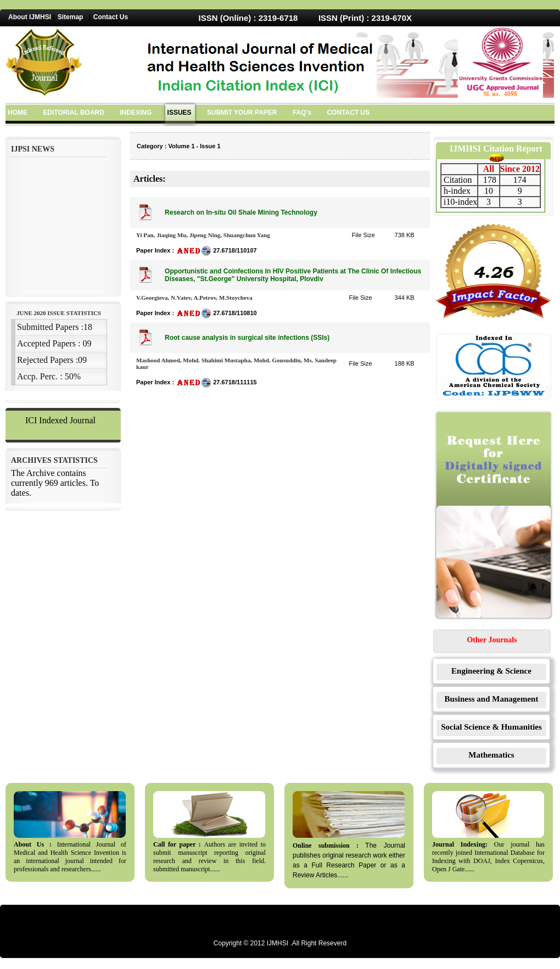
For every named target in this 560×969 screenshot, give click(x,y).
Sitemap (71, 17)
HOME (18, 113)
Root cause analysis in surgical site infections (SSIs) (247, 338)
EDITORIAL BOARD (74, 113)
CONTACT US (348, 113)
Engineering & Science (491, 671)
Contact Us (111, 17)
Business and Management (492, 699)
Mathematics (491, 755)
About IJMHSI (30, 17)
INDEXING (136, 113)
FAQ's (302, 113)
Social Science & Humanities (491, 727)
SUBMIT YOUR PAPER (242, 113)
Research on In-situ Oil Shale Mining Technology (241, 212)
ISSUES (180, 113)
